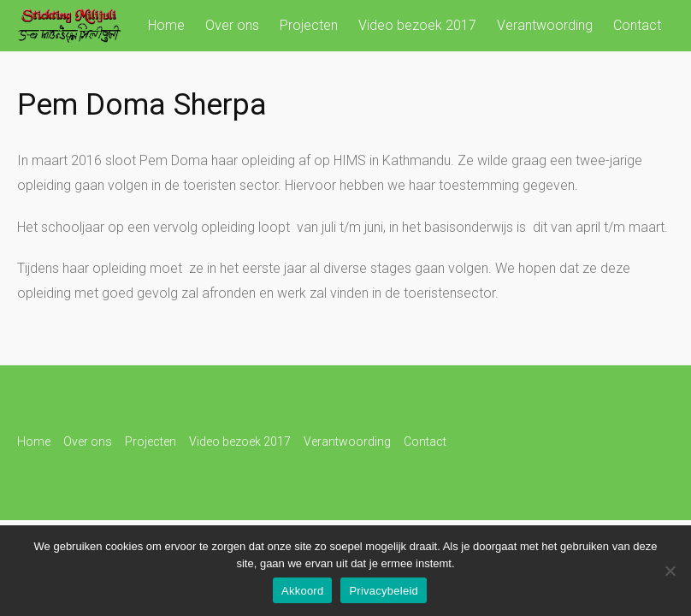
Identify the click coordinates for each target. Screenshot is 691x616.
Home (166, 25)
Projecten (309, 25)
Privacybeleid (384, 591)
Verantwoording (545, 25)
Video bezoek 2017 (417, 25)
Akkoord (302, 591)
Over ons (232, 25)
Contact (637, 25)
